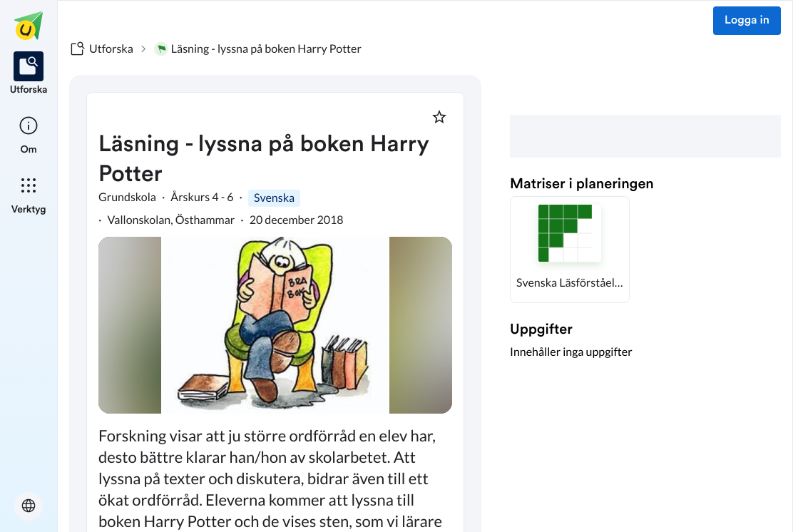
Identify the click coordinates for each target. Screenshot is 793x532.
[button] (570, 250)
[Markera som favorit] (439, 117)
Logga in (747, 21)
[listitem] (29, 74)
